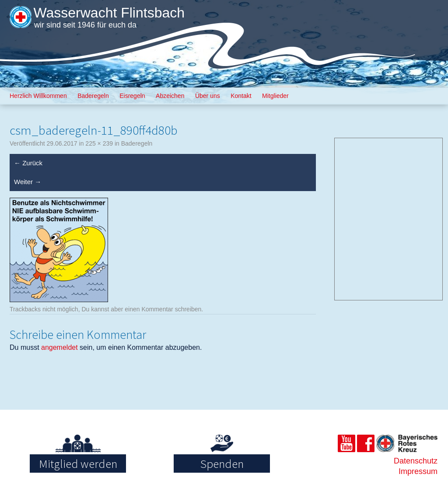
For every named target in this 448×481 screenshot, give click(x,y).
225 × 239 (99, 143)
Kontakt (241, 96)
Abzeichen (170, 96)
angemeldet (59, 347)
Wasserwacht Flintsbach (109, 13)
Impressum (418, 471)
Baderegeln (93, 96)
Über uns (208, 96)
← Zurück (28, 163)
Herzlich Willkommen (38, 96)
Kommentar (157, 309)
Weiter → (28, 182)
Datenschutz (416, 461)
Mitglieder (275, 96)
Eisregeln (132, 96)
